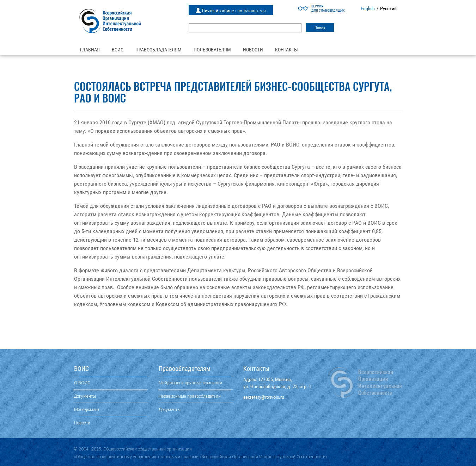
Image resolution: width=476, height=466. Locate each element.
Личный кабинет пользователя (231, 11)
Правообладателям (158, 50)
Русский (388, 8)
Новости (253, 50)
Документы (85, 396)
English (368, 8)
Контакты (286, 50)
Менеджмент (87, 409)
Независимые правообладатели (190, 396)
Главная (90, 50)
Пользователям (212, 50)
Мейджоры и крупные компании (190, 383)
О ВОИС (82, 383)
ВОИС (118, 50)
